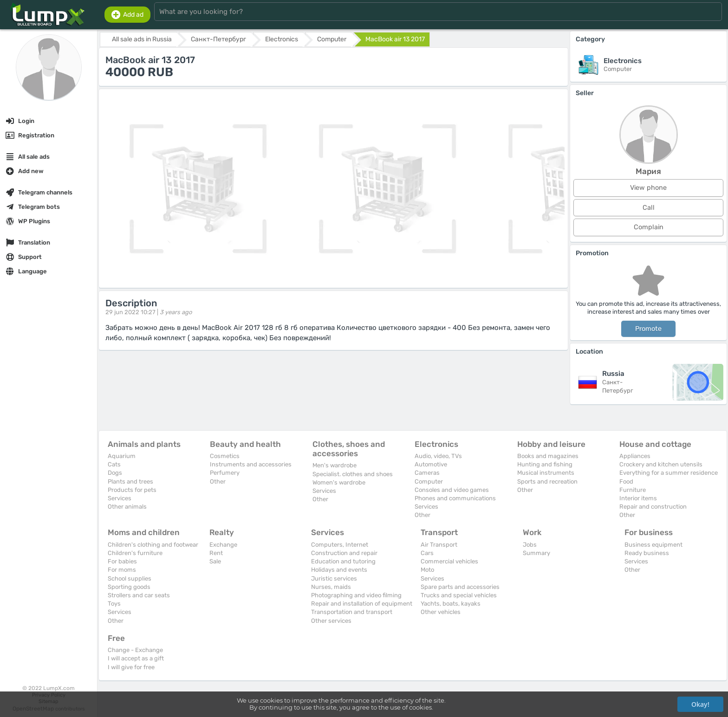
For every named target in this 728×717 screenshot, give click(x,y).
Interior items (638, 498)
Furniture (633, 490)
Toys (114, 604)
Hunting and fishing (545, 464)
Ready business (647, 553)
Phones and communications (455, 498)
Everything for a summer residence (669, 473)
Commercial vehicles (449, 561)
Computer (429, 481)
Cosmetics (225, 456)
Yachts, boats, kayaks (451, 604)
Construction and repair (344, 553)
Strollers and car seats (139, 595)
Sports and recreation (547, 481)
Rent (216, 553)
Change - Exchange (135, 650)
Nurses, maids (331, 587)
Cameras (427, 473)
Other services (331, 621)
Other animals (127, 507)
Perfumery (225, 473)
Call (649, 208)
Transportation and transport (352, 612)
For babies (122, 561)
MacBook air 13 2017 (395, 39)
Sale (215, 561)
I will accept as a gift (136, 658)
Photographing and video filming (356, 595)
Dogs (115, 473)
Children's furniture (135, 553)
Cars (427, 553)
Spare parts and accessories (460, 587)
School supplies (130, 578)
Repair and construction (653, 507)
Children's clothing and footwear (153, 545)
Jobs (530, 545)
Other (218, 481)
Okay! (700, 704)
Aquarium (122, 456)
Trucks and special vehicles (459, 595)
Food (626, 481)
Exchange (223, 545)
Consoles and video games (452, 490)
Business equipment (653, 545)
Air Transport (439, 545)
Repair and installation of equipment (362, 604)
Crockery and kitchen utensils (661, 464)
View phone (648, 188)
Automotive (431, 464)
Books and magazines (548, 456)
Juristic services (334, 578)
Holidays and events (339, 570)
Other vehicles (441, 612)
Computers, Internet (340, 545)
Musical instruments (546, 473)
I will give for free (131, 667)
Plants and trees (130, 481)
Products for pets (132, 490)
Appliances (635, 456)
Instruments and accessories (251, 464)
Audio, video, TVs (438, 456)
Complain (649, 227)
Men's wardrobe (335, 465)
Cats (114, 464)
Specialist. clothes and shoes (353, 474)
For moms (122, 570)
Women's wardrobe (339, 482)
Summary (536, 553)
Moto (427, 570)
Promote (648, 329)
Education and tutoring (343, 561)
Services (120, 498)
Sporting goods (129, 587)
